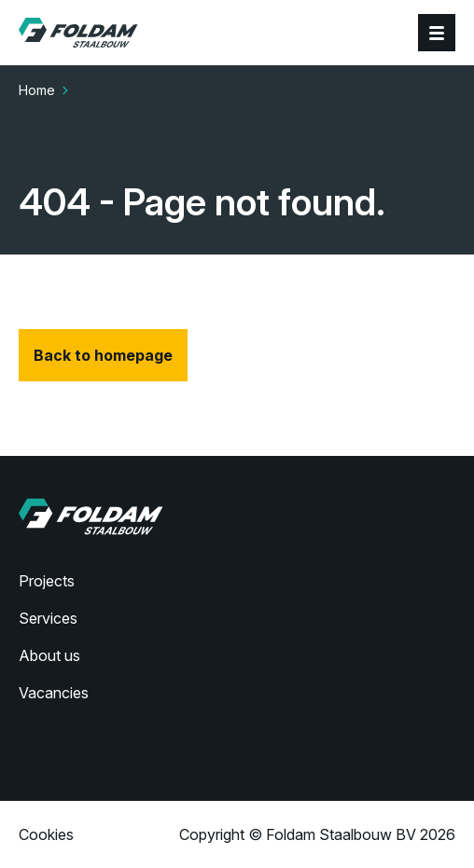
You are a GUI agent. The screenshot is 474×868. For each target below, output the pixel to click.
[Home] (78, 33)
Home (37, 90)
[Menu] (437, 33)
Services (48, 618)
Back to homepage (103, 355)
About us (49, 655)
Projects (47, 581)
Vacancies (54, 693)
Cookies (46, 834)
